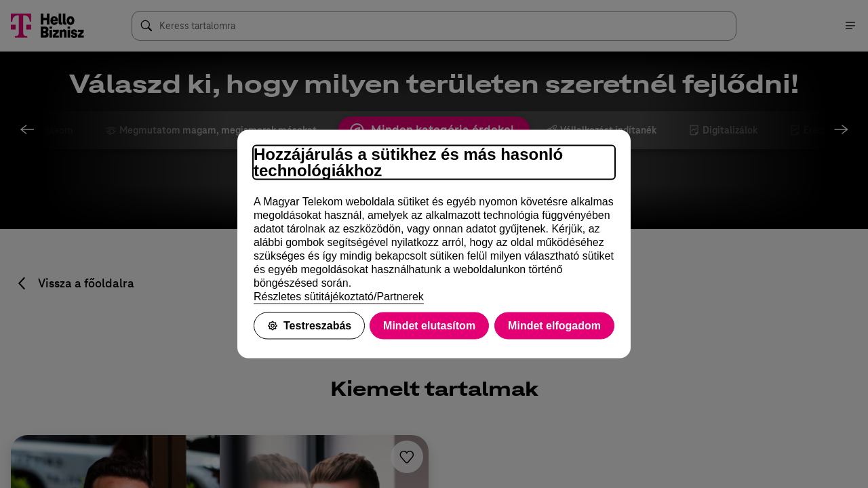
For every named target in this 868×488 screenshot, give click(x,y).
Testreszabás (309, 326)
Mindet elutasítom (429, 326)
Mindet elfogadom (554, 326)
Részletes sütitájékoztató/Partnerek (339, 297)
